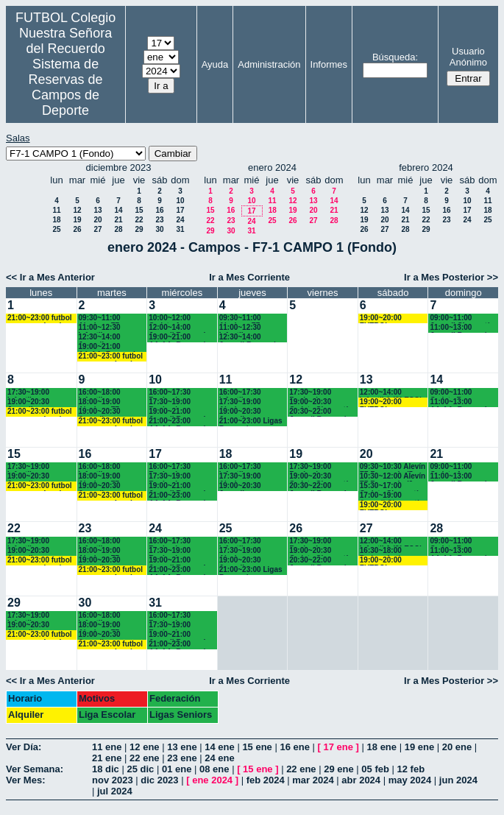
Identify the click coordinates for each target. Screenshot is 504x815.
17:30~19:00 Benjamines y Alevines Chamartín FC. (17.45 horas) (174, 402)
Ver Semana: (35, 769)
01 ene (177, 769)
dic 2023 (159, 780)
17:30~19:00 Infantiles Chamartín (28, 393)
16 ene (294, 747)
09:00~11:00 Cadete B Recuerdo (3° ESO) (462, 393)
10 (180, 201)
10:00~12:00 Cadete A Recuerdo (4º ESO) (181, 318)
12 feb (411, 769)
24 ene (219, 758)
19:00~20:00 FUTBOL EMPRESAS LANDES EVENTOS (381, 318)
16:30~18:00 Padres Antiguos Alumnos (389, 551)
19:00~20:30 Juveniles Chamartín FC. (32, 402)
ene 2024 (212, 780)
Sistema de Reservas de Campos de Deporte (66, 87)
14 (118, 210)
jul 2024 (115, 791)
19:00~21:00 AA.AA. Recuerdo (109, 347)
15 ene (257, 747)
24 (180, 220)
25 (56, 229)
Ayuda (215, 64)
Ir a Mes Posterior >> (451, 277)
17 (180, 210)
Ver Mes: (25, 780)
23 (159, 220)
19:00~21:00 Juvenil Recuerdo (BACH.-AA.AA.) (179, 412)
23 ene (182, 758)
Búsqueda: (395, 57)
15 (139, 210)
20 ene (457, 747)
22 (139, 220)
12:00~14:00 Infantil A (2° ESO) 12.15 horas (391, 393)
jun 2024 (458, 780)
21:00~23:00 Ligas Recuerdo (251, 421)
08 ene (214, 769)
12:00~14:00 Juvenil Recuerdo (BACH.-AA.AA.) (179, 328)
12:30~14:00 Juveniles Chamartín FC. (104, 338)
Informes (329, 64)
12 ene (144, 747)
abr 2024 (361, 780)
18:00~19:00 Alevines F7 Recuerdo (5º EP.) (109, 402)
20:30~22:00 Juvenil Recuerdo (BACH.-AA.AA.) (320, 412)
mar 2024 (313, 780)
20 (97, 220)
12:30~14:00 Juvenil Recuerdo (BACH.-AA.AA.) (250, 338)
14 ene (219, 747)
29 (139, 229)
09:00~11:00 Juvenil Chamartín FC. (462, 318)
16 (159, 210)
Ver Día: (24, 747)
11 (56, 210)
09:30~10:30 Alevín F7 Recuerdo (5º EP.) (393, 467)
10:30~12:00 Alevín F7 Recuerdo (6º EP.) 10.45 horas (393, 477)
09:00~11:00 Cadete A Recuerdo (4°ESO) (461, 467)
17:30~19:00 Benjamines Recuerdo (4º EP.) (319, 393)
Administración (269, 64)
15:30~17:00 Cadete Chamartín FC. (391, 486)
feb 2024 (266, 780)
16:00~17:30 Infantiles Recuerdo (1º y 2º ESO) (249, 393)
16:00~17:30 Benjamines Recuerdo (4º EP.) (179, 393)
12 (77, 210)
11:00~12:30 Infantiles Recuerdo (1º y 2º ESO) (109, 328)
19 (77, 220)
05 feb (375, 769)
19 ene (419, 747)
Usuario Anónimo (468, 57)
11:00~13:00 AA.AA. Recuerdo (460, 402)
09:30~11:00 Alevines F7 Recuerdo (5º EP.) (109, 318)
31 (180, 229)
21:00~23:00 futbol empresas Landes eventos (40, 318)
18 (56, 220)
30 (159, 229)
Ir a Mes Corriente (249, 277)
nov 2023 (113, 780)
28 (118, 229)
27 (97, 229)
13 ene (182, 747)
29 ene (338, 769)
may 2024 (410, 780)
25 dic (140, 769)
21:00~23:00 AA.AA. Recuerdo (179, 421)
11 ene (107, 747)
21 (118, 220)
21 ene (107, 758)
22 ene (144, 758)
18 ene (382, 747)
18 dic (106, 769)
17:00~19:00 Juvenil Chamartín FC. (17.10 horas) (392, 496)
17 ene (338, 747)
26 (77, 229)
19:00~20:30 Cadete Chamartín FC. (321, 402)
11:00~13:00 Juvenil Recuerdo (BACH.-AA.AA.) (460, 328)
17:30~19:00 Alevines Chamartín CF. (244, 402)
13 (97, 210)
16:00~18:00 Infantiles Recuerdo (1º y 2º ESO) (109, 393)
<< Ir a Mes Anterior (50, 277)
